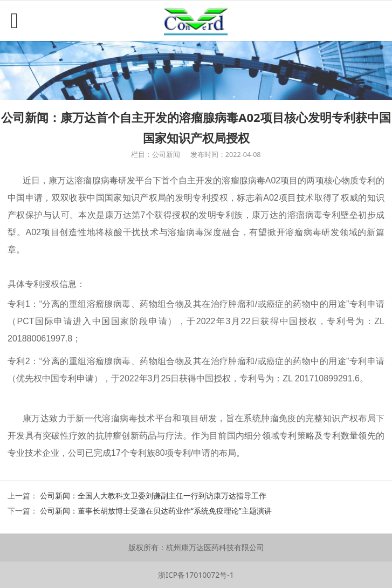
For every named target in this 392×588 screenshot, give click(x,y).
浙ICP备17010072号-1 (196, 575)
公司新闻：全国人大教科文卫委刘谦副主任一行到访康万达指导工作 (153, 495)
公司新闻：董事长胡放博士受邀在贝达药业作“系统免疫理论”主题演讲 (156, 511)
